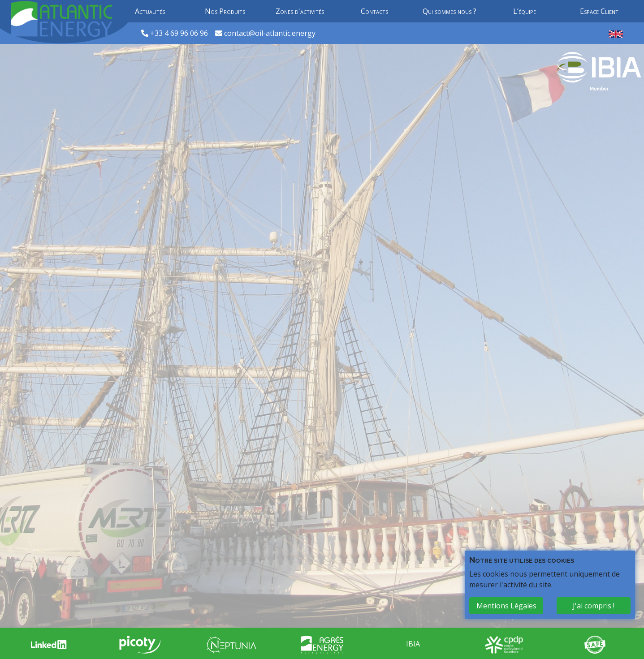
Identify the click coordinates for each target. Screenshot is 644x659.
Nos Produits (225, 11)
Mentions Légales (506, 606)
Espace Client (599, 11)
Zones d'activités (300, 11)
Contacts (374, 11)
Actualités (150, 11)
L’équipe (525, 11)
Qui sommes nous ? (450, 11)
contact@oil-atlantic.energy (270, 33)
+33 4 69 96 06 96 (180, 33)
